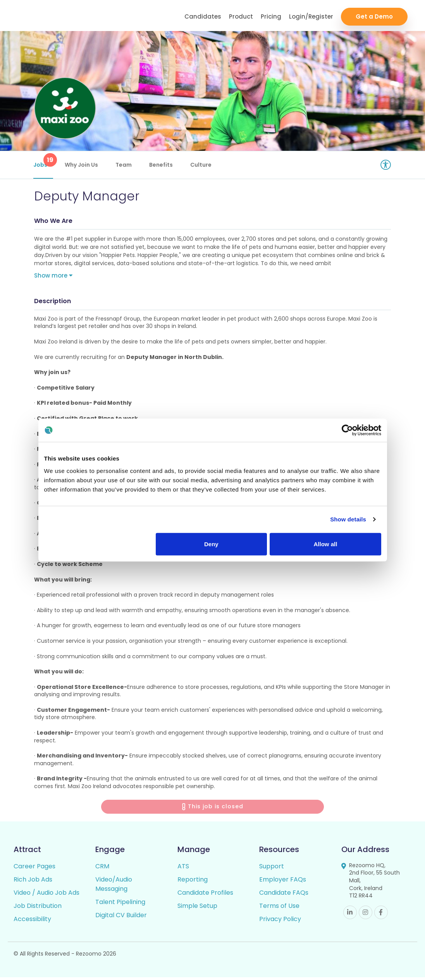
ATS (183, 869)
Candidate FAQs (284, 895)
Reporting (193, 882)
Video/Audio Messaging (114, 887)
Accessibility (32, 922)
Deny (211, 544)
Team (124, 165)
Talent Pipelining (120, 905)
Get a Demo (374, 16)
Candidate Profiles (205, 895)
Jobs (44, 161)
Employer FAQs (283, 882)
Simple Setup (197, 908)
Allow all (326, 544)
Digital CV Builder (121, 918)
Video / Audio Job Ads (46, 895)
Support (272, 869)
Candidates (203, 16)
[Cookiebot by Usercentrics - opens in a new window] (347, 430)
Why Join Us (82, 165)
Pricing (271, 16)
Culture (202, 165)
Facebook (381, 915)
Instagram (366, 915)
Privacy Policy (280, 922)
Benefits (162, 165)
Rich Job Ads (33, 882)
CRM (102, 869)
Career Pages (34, 869)
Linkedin (350, 915)
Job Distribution (38, 908)
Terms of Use (279, 908)
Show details (348, 519)
